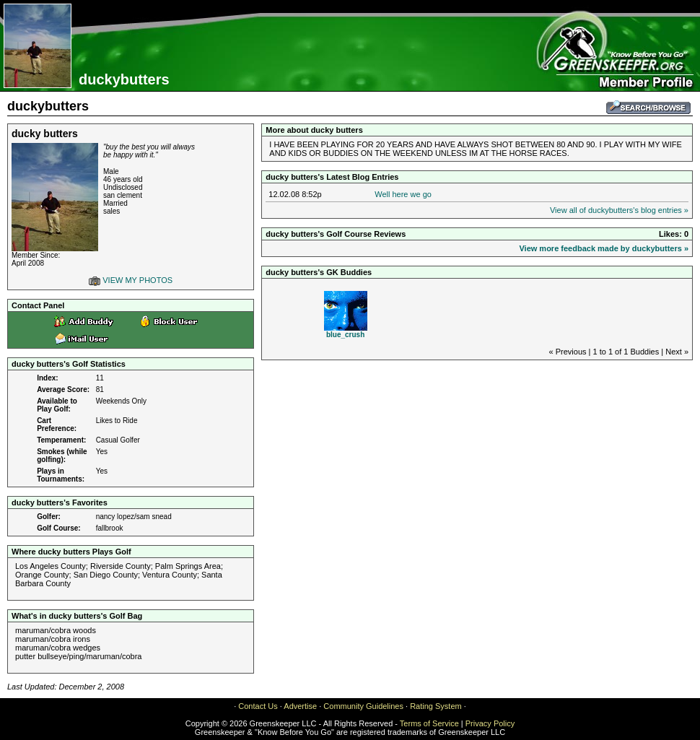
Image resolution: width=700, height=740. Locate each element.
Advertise (300, 706)
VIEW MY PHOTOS (131, 280)
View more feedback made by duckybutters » (604, 248)
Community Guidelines (363, 706)
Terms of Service (429, 723)
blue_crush (345, 335)
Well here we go (403, 194)
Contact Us (258, 706)
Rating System (436, 706)
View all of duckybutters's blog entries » (619, 210)
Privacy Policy (490, 723)
